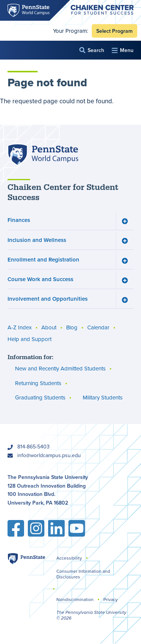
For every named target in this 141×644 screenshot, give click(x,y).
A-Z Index (20, 328)
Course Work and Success (40, 279)
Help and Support (30, 340)
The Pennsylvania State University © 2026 (91, 615)
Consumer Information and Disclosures (83, 574)
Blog (72, 328)
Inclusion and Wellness (37, 240)
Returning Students (38, 383)
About (49, 328)
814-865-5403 (33, 447)
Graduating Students (40, 398)
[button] (92, 50)
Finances (19, 220)
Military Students (103, 398)
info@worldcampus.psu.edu (49, 455)
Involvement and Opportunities (48, 299)
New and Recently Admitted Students (60, 369)
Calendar (98, 328)
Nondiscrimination (75, 600)
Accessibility (69, 558)
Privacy (111, 600)
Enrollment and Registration (43, 259)
